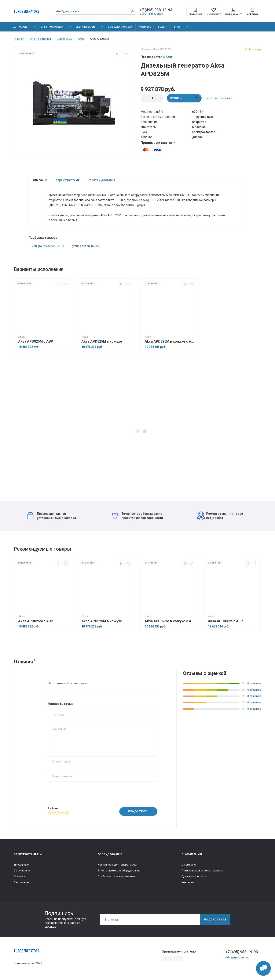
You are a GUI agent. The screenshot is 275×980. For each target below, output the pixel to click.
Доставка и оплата (120, 27)
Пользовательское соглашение (202, 870)
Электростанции (52, 27)
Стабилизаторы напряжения (116, 876)
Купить (184, 98)
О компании (189, 865)
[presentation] (80, 794)
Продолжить (138, 812)
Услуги (163, 27)
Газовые (19, 876)
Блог (177, 27)
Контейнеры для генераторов (117, 865)
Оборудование (85, 27)
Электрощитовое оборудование (119, 870)
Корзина (252, 12)
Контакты (145, 27)
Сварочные (21, 882)
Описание (40, 180)
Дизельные (21, 865)
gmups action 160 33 (86, 246)
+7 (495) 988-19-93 (156, 10)
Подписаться (215, 920)
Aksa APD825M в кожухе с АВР (170, 342)
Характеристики (67, 180)
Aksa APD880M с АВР (225, 621)
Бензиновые (22, 870)
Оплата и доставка (101, 180)
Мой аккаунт (233, 12)
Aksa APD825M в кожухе (102, 342)
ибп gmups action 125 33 (49, 246)
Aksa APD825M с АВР (36, 342)
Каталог (21, 27)
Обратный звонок (151, 14)
